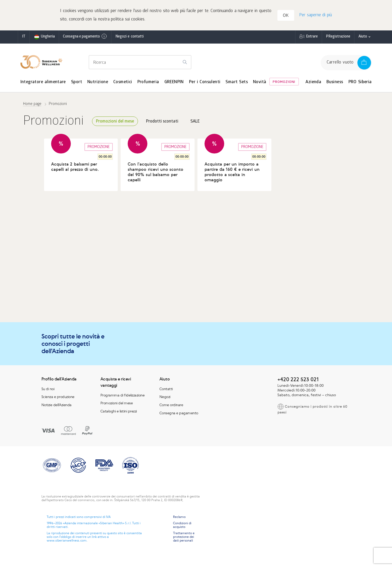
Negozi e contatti (130, 38)
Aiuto (363, 38)
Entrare (312, 38)
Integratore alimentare (43, 83)
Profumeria (148, 83)
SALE (195, 123)
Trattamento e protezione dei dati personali (184, 538)
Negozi (165, 398)
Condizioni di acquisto (182, 526)
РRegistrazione (338, 38)
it (24, 38)
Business (335, 83)
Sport (77, 83)
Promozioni (284, 83)
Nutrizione (98, 83)
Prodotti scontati (162, 123)
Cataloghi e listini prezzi (119, 412)
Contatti (166, 390)
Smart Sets (237, 83)
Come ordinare (171, 406)
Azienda (313, 83)
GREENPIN (174, 83)
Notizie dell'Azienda (57, 406)
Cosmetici (123, 83)
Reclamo (179, 518)
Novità (260, 83)
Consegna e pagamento (85, 38)
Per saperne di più (315, 16)
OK (287, 17)
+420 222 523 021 (298, 380)
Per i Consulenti (205, 83)
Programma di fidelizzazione (123, 396)
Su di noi (48, 390)
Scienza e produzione (58, 398)
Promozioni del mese (115, 123)
